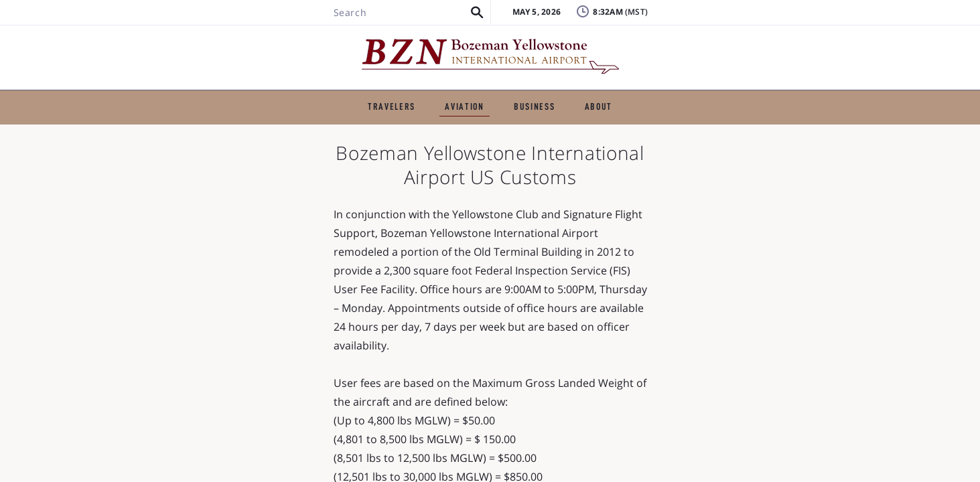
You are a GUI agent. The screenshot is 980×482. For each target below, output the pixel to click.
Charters (422, 131)
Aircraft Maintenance (524, 131)
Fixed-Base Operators (223, 131)
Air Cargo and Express (433, 153)
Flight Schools (337, 131)
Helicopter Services (650, 131)
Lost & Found (728, 23)
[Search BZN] (206, 49)
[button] (279, 49)
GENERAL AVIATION (387, 97)
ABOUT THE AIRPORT (669, 97)
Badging (826, 23)
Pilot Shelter (232, 153)
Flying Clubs (544, 153)
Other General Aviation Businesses (684, 153)
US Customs (322, 153)
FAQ (705, 43)
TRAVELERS (287, 97)
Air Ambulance (761, 131)
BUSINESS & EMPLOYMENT (526, 97)
